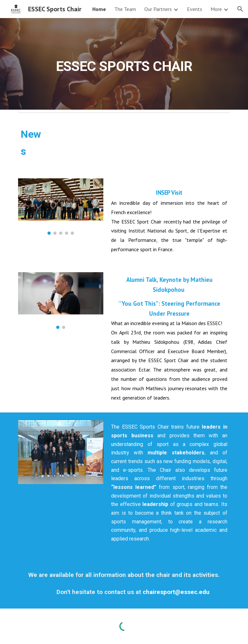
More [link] (216, 9)
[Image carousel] (61, 207)
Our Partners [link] (158, 9)
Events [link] (195, 9)
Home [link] (99, 9)
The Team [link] (125, 9)
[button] (240, 9)
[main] (124, 64)
